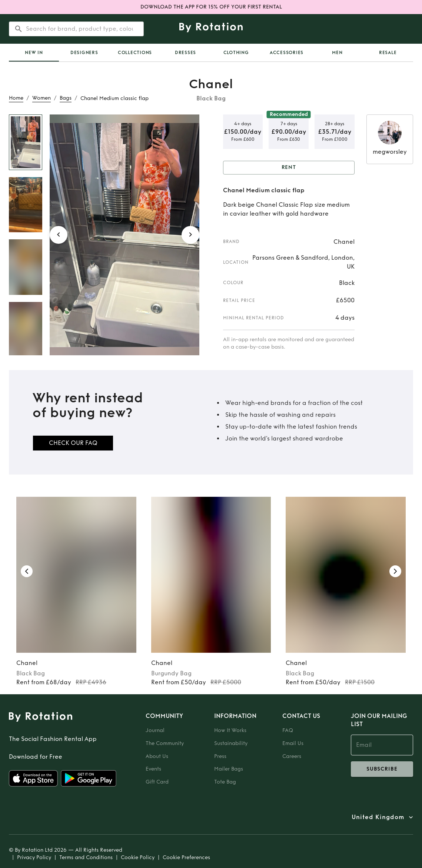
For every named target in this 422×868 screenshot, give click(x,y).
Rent (289, 168)
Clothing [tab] (236, 53)
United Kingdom (378, 817)
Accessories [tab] (287, 53)
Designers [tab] (84, 53)
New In (34, 53)
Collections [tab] (135, 53)
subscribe (382, 769)
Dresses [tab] (185, 53)
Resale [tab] (388, 53)
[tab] (34, 53)
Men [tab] (337, 53)
